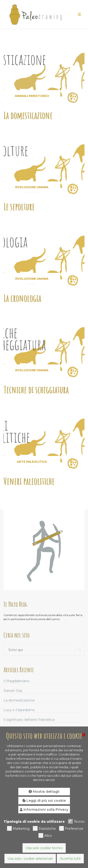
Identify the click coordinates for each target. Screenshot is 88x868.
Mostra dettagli (44, 792)
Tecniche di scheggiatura (36, 390)
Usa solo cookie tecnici (44, 848)
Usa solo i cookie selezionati (30, 859)
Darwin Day (13, 691)
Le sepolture (19, 207)
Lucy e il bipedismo (19, 710)
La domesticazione (28, 115)
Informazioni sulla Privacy (44, 810)
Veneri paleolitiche (29, 481)
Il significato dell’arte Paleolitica (29, 720)
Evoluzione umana (32, 187)
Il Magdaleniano (17, 681)
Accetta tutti (70, 859)
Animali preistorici (32, 96)
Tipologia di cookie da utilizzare (34, 822)
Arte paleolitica (32, 462)
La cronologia (22, 298)
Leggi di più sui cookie (44, 801)
